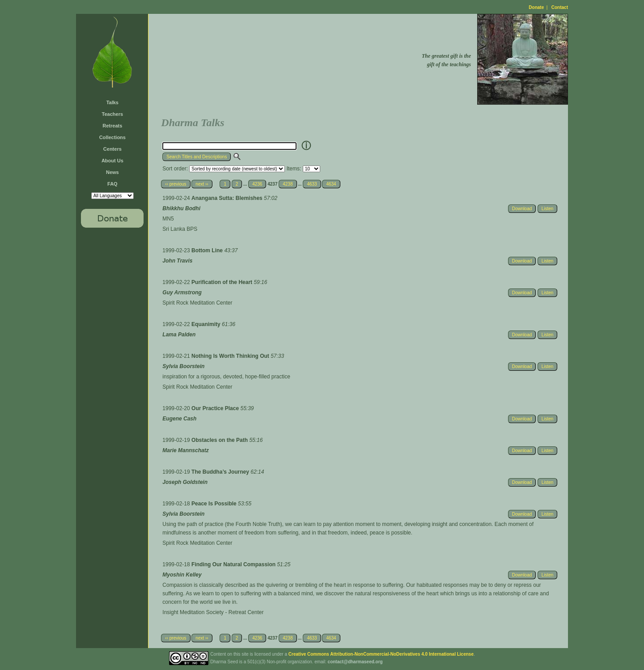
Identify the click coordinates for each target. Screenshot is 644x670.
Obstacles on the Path (220, 440)
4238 (288, 184)
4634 (331, 184)
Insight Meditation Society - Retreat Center (213, 612)
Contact (560, 7)
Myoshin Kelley (182, 575)
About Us (112, 161)
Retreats (112, 126)
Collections (112, 137)
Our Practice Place (216, 408)
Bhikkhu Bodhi (181, 208)
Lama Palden (179, 335)
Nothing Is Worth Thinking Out (231, 356)
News (112, 172)
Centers (112, 149)
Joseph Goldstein (185, 482)
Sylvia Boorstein (183, 366)
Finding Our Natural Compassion (234, 564)
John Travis (177, 261)
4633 (312, 184)
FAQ (112, 184)
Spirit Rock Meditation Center (197, 303)
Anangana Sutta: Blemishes (228, 198)
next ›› (202, 184)
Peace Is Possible (215, 504)
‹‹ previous (176, 184)
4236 (257, 184)
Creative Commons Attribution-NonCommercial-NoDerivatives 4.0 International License (381, 654)
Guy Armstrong (182, 293)
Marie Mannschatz (185, 450)
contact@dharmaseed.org (355, 662)
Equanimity (207, 324)
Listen (548, 209)
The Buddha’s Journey (221, 472)
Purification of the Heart (222, 282)
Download (522, 209)
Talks (112, 102)
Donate (536, 7)
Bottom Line (208, 250)
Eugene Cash (179, 419)
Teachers (113, 114)
